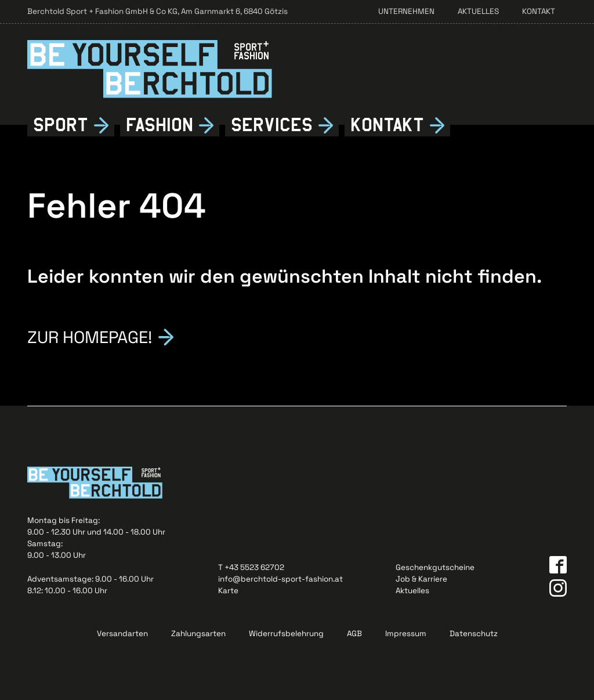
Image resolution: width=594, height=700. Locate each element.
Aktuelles (478, 11)
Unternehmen (406, 11)
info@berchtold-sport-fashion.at (280, 579)
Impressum (406, 634)
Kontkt (387, 125)
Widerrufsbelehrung (286, 634)
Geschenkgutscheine (435, 567)
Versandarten (122, 634)
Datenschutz (474, 634)
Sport (61, 125)
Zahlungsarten (198, 634)
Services (272, 125)
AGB (354, 634)
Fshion (160, 125)
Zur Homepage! (90, 336)
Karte (228, 591)
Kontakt (539, 11)
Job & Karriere (421, 579)
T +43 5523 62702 (251, 567)
